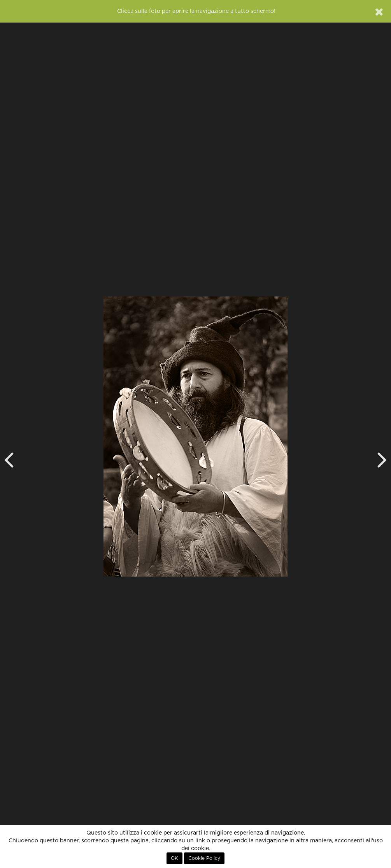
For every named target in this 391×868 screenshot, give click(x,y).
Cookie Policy (204, 858)
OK (174, 858)
